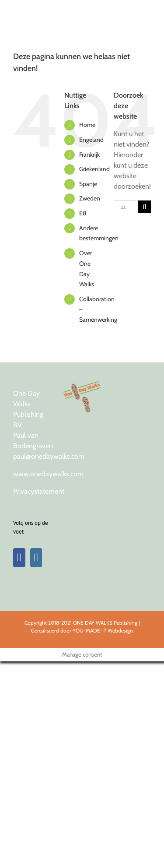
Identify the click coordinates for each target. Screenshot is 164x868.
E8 (83, 213)
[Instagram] (36, 558)
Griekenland (94, 169)
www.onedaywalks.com (48, 474)
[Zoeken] (145, 207)
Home (87, 125)
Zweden (90, 198)
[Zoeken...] (126, 207)
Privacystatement (39, 491)
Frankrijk (89, 155)
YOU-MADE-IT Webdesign (103, 631)
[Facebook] (19, 558)
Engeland (91, 140)
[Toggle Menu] (143, 11)
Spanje (88, 184)
